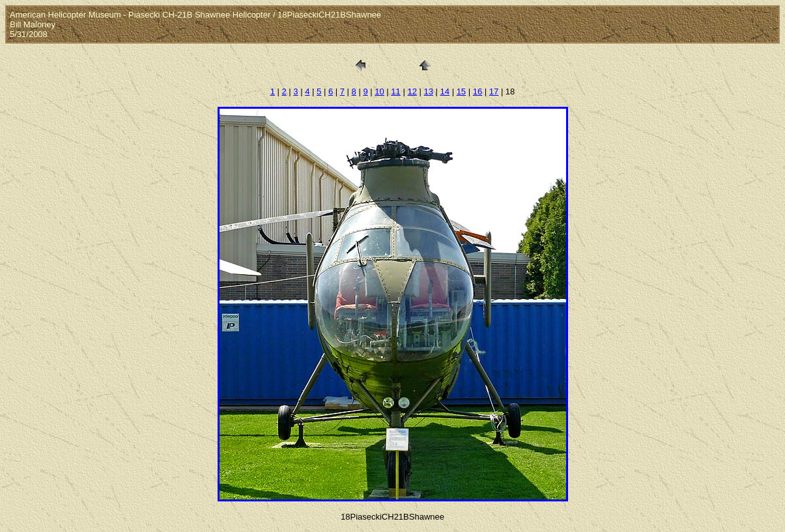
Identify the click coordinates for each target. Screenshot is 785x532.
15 (461, 91)
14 (445, 91)
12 (412, 91)
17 (494, 91)
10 (379, 91)
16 (478, 91)
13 (428, 91)
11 (395, 91)
